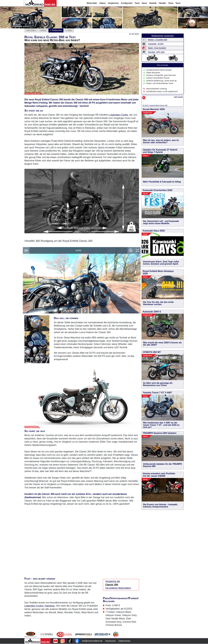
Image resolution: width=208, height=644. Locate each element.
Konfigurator (127, 3)
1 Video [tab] (69, 30)
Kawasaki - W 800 (156, 44)
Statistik (153, 3)
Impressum (110, 641)
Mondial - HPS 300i (156, 52)
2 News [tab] (43, 30)
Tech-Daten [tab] (31, 30)
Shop (171, 3)
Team (178, 3)
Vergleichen (113, 3)
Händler (162, 3)
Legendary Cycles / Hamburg (40, 606)
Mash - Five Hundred (157, 48)
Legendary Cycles (119, 115)
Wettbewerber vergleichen (163, 36)
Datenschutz (124, 641)
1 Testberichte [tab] (56, 30)
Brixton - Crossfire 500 (158, 40)
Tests (137, 3)
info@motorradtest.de (92, 641)
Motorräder (92, 3)
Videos (102, 3)
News (144, 3)
